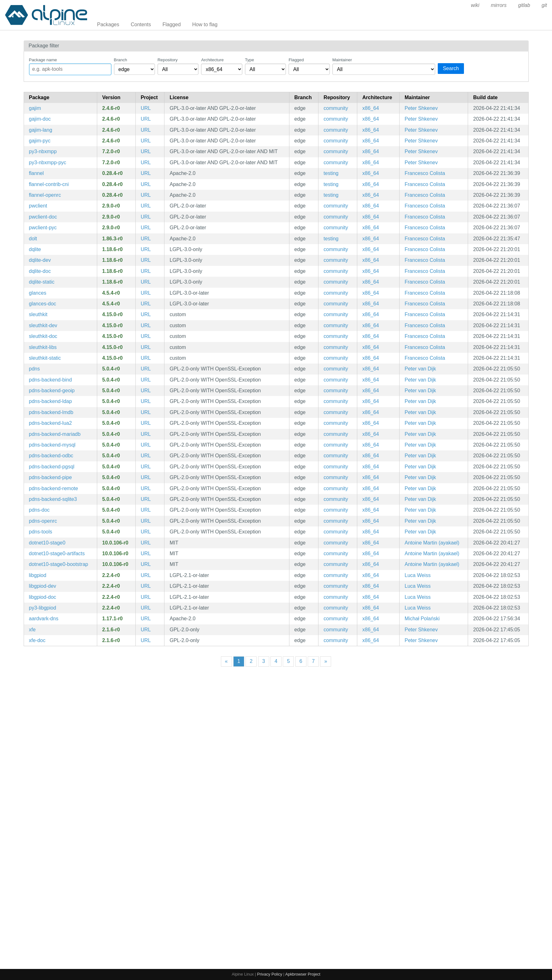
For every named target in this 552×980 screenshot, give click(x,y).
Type (249, 60)
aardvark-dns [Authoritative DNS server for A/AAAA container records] (44, 619)
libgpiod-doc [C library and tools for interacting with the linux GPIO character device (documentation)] (43, 597)
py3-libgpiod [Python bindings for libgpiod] (43, 608)
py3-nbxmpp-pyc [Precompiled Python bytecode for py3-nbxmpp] (48, 162)
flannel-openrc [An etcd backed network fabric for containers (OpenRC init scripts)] (45, 195)
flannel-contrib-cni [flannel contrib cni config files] (49, 184)
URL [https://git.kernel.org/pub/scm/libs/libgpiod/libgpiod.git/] (146, 575)
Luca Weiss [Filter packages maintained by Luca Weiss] (418, 575)
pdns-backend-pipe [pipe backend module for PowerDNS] (50, 477)
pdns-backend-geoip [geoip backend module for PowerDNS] (52, 391)
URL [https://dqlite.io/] (146, 249)
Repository (168, 60)
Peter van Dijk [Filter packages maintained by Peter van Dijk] (420, 369)
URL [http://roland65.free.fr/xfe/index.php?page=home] (146, 630)
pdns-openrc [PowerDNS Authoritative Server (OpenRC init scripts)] (43, 521)
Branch (121, 60)
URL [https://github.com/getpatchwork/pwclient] (146, 206)
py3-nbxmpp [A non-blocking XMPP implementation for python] (43, 151)
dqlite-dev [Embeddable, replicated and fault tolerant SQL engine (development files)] (40, 260)
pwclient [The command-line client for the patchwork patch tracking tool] (38, 206)
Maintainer (342, 60)
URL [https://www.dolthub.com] (146, 239)
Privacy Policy (270, 974)
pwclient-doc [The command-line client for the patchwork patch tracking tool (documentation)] (43, 217)
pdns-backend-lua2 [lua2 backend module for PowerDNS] (50, 423)
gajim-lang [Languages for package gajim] (41, 130)
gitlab (524, 5)
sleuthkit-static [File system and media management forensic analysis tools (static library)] (45, 358)
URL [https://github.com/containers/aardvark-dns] (146, 619)
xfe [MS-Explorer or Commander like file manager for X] (32, 630)
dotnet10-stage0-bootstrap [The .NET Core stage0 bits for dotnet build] (59, 564)
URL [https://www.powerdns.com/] (146, 369)
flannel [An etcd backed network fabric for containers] (36, 173)
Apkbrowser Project (303, 974)
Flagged (172, 24)
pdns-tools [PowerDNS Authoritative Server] (41, 532)
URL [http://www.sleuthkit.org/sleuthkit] (146, 314)
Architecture (212, 60)
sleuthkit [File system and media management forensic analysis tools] (38, 314)
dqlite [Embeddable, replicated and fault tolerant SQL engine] (35, 249)
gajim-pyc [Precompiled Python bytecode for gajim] (40, 141)
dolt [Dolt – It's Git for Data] (33, 239)
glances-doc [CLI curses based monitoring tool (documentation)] (43, 304)
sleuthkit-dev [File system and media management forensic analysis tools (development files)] (43, 325)
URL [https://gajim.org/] (146, 108)
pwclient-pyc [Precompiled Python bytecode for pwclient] (43, 228)
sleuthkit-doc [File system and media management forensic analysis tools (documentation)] (43, 336)
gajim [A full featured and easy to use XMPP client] (35, 108)
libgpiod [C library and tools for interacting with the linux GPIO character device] (38, 575)
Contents (141, 24)
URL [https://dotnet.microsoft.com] (146, 543)
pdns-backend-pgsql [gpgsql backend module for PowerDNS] (52, 467)
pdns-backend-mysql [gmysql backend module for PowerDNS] (52, 445)
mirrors (499, 5)
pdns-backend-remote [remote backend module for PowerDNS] (54, 488)
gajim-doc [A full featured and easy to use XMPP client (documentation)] (40, 119)
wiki (475, 5)
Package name (43, 60)
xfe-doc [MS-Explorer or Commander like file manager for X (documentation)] (37, 640)
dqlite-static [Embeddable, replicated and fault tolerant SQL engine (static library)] (42, 282)
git (544, 5)
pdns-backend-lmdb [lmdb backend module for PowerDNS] (51, 412)
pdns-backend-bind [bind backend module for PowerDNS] (50, 380)
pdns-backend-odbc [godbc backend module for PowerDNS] (51, 456)
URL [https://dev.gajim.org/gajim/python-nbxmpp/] (146, 151)
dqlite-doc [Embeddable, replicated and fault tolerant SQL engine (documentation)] (40, 271)
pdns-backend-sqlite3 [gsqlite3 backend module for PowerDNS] (53, 499)
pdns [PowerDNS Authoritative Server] (35, 369)
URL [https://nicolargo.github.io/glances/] (146, 293)
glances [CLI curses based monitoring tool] (38, 293)
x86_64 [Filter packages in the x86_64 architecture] (371, 108)
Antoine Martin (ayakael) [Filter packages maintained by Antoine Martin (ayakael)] (432, 543)
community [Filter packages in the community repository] (336, 108)
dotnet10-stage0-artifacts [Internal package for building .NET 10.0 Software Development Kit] (57, 553)
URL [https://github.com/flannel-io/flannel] (146, 173)
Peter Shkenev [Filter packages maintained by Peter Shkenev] (421, 108)
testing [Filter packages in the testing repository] (331, 173)
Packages (108, 24)
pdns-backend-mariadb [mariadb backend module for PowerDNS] (55, 434)
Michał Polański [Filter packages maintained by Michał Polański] (422, 619)
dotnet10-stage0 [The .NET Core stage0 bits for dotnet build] (47, 543)
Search (451, 68)
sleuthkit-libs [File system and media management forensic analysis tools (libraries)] (43, 347)
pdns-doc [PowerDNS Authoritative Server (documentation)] (39, 510)
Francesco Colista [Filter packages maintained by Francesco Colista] (425, 173)
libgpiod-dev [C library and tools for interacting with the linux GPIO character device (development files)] (43, 586)
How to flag (205, 24)
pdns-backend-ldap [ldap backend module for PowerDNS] (50, 401)
